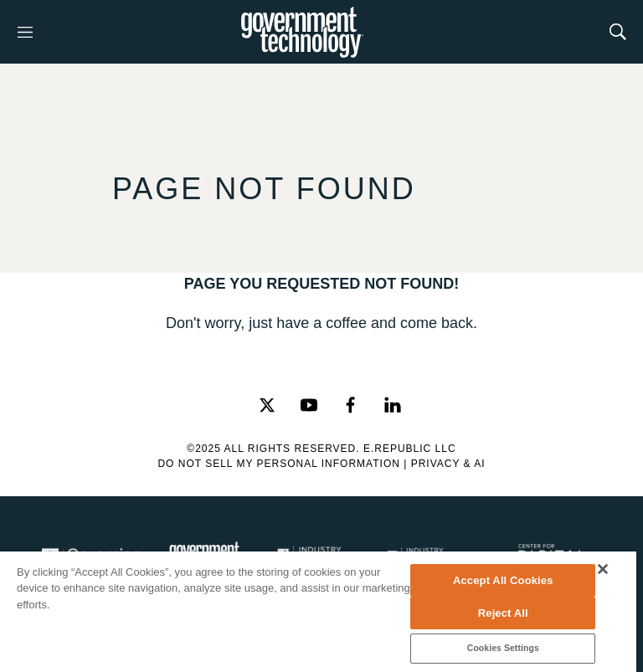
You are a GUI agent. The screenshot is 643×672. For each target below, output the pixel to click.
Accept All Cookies (503, 580)
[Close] (603, 569)
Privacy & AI (448, 464)
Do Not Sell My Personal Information (279, 464)
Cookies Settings (503, 648)
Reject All (503, 613)
